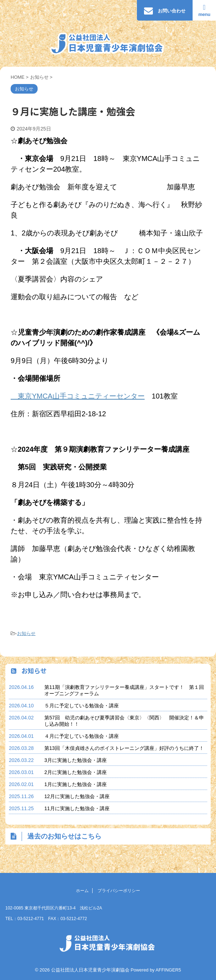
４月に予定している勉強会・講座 (82, 736)
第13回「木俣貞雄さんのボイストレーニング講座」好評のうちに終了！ (124, 748)
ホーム (82, 891)
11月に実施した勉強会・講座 (77, 808)
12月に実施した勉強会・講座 (77, 796)
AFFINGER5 (168, 970)
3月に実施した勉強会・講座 (76, 760)
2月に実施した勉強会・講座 (76, 772)
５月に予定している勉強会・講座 (82, 706)
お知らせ (26, 633)
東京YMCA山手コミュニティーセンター (78, 396)
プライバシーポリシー (119, 891)
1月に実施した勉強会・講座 (76, 784)
